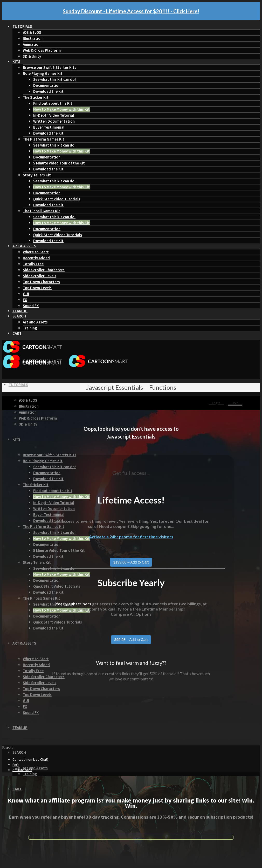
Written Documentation (54, 121)
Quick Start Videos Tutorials (58, 235)
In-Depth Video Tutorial (54, 115)
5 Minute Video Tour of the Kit (59, 163)
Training (30, 328)
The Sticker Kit (36, 97)
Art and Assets (35, 322)
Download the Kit (48, 91)
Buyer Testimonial (49, 127)
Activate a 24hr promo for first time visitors (131, 537)
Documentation (47, 85)
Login (216, 403)
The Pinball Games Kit (42, 211)
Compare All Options (131, 614)
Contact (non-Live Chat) (30, 759)
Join (235, 403)
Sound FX (31, 306)
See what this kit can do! (54, 145)
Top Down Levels (37, 288)
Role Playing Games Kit (43, 73)
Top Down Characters (41, 282)
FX (25, 300)
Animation (32, 44)
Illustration (33, 38)
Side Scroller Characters (44, 270)
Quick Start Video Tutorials (57, 199)
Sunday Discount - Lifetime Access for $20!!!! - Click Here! (131, 11)
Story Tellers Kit (37, 175)
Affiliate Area (22, 770)
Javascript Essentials (131, 436)
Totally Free (33, 264)
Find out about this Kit (53, 103)
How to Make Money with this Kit (61, 109)
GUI (26, 294)
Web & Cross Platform (42, 50)
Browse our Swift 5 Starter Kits (50, 67)
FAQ (16, 765)
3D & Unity (32, 56)
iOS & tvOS (32, 32)
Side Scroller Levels (40, 276)
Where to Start (36, 252)
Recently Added (36, 258)
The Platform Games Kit (44, 139)
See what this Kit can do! (54, 79)
